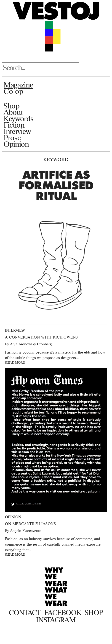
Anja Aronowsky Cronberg (31, 344)
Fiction (14, 125)
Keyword (56, 159)
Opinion (16, 144)
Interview (17, 131)
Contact (25, 613)
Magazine (18, 85)
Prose (12, 138)
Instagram (56, 620)
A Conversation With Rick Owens (41, 337)
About (13, 112)
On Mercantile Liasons (31, 524)
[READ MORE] (15, 362)
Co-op (13, 91)
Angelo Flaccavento (26, 531)
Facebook (63, 613)
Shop (12, 106)
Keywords (19, 118)
